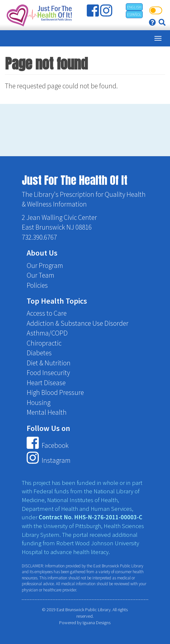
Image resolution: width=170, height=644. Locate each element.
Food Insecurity (48, 373)
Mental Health (47, 412)
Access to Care (47, 313)
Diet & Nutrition (49, 363)
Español (134, 14)
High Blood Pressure (55, 392)
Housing (39, 403)
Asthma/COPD (47, 333)
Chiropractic (44, 343)
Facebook (47, 445)
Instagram (48, 460)
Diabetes (39, 353)
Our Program (45, 265)
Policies (37, 285)
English (134, 7)
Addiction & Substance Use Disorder (78, 323)
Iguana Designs (97, 623)
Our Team (40, 275)
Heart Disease (46, 383)
